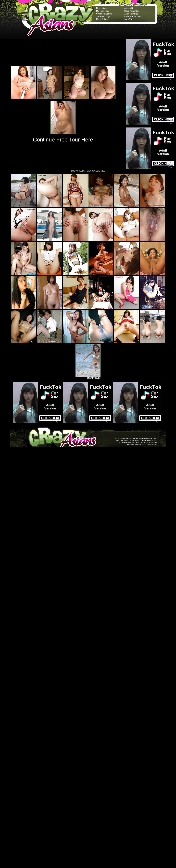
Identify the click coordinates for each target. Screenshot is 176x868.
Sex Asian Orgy (103, 16)
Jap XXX (128, 19)
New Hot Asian (103, 8)
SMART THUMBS (94, 378)
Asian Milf (128, 8)
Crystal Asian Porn (104, 14)
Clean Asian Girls (132, 11)
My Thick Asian (103, 11)
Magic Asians (102, 19)
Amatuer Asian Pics (133, 16)
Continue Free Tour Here (63, 140)
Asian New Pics (131, 14)
